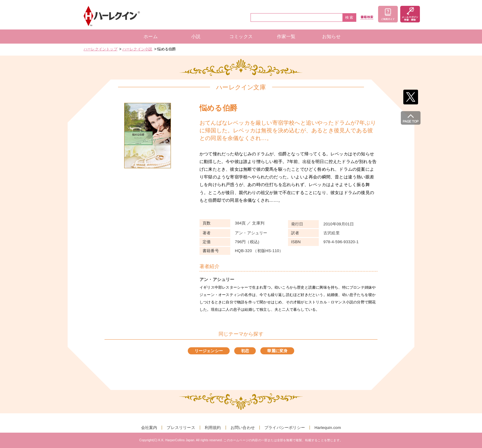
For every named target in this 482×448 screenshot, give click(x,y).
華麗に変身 (277, 351)
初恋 (245, 351)
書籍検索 (367, 17)
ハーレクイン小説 (137, 49)
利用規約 (213, 428)
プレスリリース (181, 428)
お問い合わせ (243, 428)
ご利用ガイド (388, 14)
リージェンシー (209, 351)
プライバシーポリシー (285, 428)
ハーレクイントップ (101, 49)
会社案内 (149, 428)
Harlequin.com (328, 428)
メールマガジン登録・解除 (410, 14)
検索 (350, 18)
